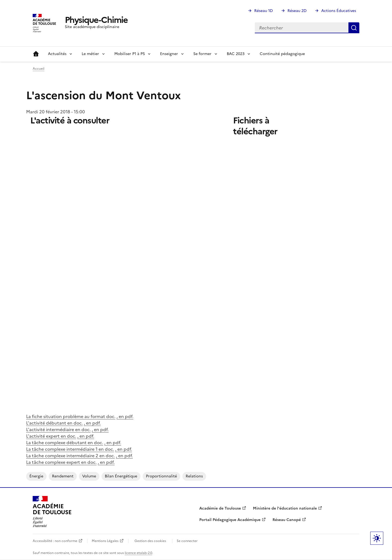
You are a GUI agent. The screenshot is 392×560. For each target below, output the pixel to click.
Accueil (36, 54)
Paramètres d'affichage (377, 538)
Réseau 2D (297, 11)
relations (194, 476)
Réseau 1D (264, 11)
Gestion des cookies (150, 541)
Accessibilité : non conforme (55, 541)
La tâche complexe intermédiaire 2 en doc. (71, 456)
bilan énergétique (121, 476)
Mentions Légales (105, 541)
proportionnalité (161, 476)
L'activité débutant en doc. (54, 423)
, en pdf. (125, 416)
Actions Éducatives (339, 11)
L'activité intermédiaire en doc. (58, 429)
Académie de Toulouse (220, 508)
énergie (36, 476)
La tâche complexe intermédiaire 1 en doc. (70, 449)
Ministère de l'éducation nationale (285, 508)
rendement (63, 476)
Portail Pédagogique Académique (230, 520)
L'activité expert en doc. (51, 436)
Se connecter (187, 541)
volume (89, 476)
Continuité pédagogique (282, 54)
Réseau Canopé (287, 520)
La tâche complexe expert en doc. (61, 462)
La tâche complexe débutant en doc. (65, 443)
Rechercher (354, 28)
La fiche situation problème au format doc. (71, 416)
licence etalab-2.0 (138, 553)
